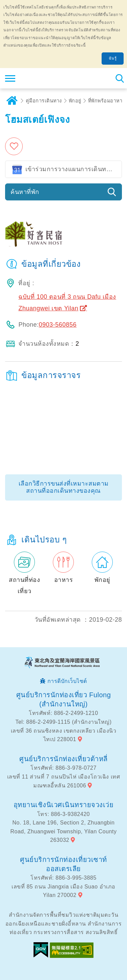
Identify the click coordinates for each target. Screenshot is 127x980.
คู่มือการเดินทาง (44, 101)
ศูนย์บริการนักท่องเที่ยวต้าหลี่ (63, 759)
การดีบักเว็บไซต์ (67, 681)
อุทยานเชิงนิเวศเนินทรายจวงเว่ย (64, 805)
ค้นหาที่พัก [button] (25, 192)
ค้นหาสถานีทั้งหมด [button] (119, 78)
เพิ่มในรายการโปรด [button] (15, 146)
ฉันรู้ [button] (113, 58)
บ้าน (12, 101)
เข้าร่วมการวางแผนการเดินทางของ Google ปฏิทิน (74, 169)
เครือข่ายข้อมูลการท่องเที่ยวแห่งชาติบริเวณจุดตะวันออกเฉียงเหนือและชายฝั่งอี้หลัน (46, 78)
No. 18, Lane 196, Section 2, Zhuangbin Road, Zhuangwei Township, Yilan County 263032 (64, 831)
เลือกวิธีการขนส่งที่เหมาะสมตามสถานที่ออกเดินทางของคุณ (64, 487)
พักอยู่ (75, 101)
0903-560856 (58, 325)
